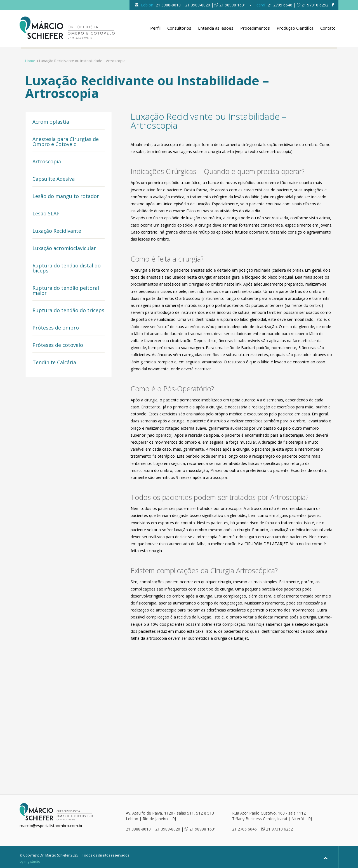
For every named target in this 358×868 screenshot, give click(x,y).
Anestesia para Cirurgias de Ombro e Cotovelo (66, 142)
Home (30, 61)
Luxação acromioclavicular (64, 249)
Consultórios (179, 28)
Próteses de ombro (56, 328)
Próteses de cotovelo (58, 345)
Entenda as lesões (216, 28)
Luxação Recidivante (57, 231)
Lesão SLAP (46, 214)
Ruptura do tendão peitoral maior (66, 291)
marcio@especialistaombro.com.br (51, 826)
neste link (233, 284)
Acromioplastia (51, 122)
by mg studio (30, 862)
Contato (328, 28)
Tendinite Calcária (54, 363)
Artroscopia (47, 162)
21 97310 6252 (315, 5)
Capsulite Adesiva (54, 179)
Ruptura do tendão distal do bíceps (67, 268)
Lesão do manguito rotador (66, 197)
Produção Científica (295, 28)
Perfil (155, 28)
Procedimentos (255, 28)
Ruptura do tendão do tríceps (68, 311)
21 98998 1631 (233, 5)
